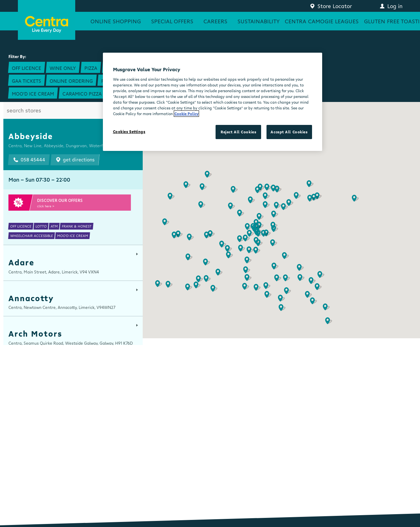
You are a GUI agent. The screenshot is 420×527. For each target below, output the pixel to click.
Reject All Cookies (238, 132)
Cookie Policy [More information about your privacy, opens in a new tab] (186, 114)
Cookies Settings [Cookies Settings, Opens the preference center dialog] (129, 131)
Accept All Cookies (289, 132)
